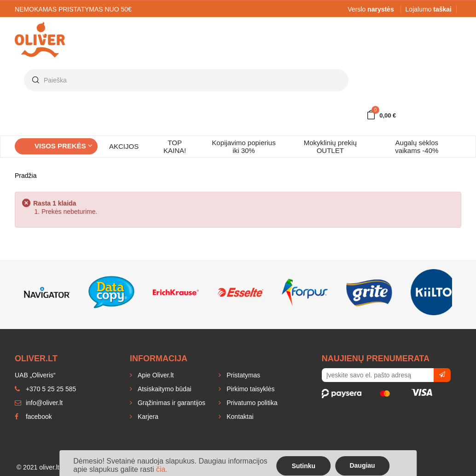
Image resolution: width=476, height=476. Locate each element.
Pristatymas (242, 375)
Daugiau (362, 465)
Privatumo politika (251, 403)
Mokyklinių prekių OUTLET (330, 147)
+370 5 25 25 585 (45, 389)
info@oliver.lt (39, 403)
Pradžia (26, 176)
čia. (162, 469)
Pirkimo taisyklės (250, 389)
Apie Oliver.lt (155, 375)
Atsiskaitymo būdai (164, 389)
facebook (33, 417)
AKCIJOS (124, 146)
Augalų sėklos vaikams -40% (417, 147)
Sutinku (304, 466)
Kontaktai (239, 417)
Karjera (147, 417)
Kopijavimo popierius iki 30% (244, 147)
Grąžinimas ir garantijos (171, 403)
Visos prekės (64, 146)
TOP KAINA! (175, 147)
